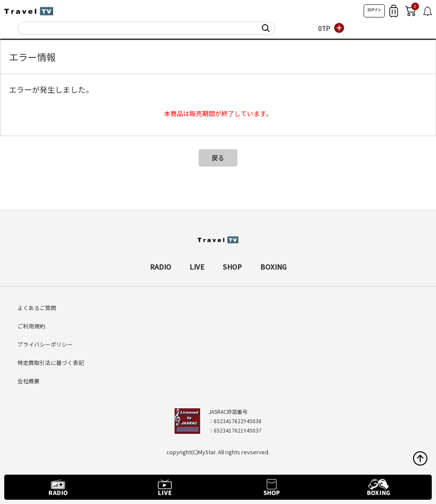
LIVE (197, 267)
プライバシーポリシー (45, 344)
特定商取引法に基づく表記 (51, 363)
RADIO (161, 267)
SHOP (232, 267)
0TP (324, 28)
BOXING (273, 267)
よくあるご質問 (37, 308)
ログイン (374, 10)
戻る (218, 158)
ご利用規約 (31, 326)
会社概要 (29, 381)
